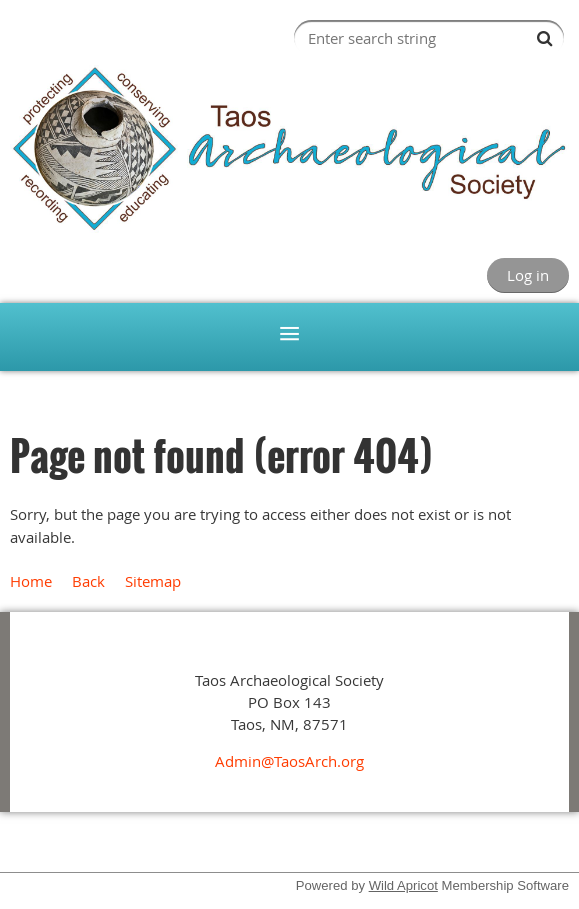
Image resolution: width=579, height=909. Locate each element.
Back (88, 581)
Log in (528, 275)
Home (31, 581)
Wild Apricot (403, 885)
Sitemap (153, 581)
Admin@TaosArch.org (289, 761)
